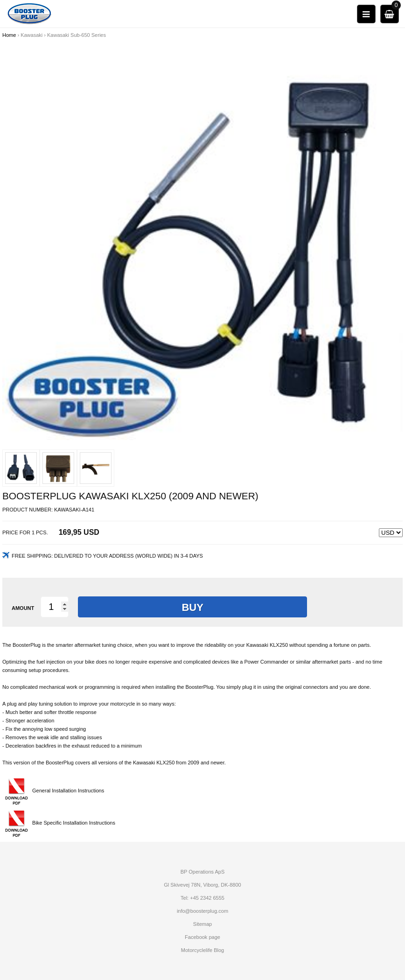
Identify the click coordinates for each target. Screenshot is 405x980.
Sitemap (202, 924)
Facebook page (202, 937)
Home (9, 35)
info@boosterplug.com (202, 911)
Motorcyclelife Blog (202, 950)
